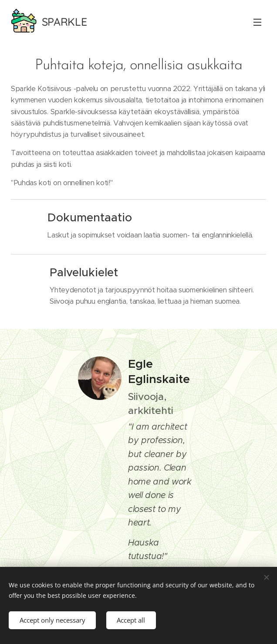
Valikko (257, 22)
